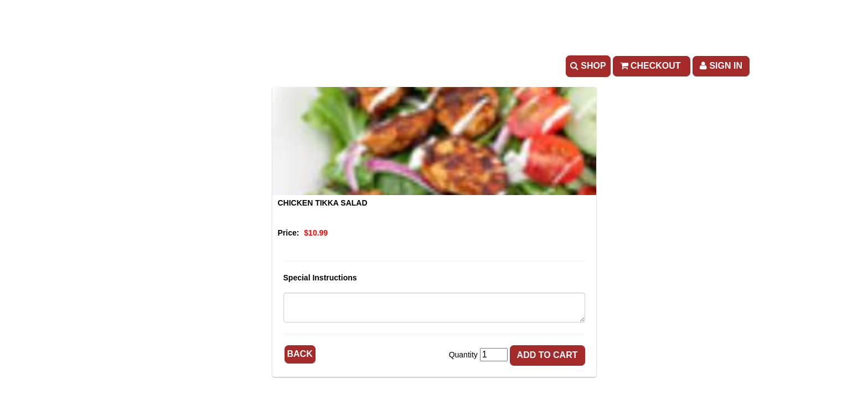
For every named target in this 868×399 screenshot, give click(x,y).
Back (300, 354)
